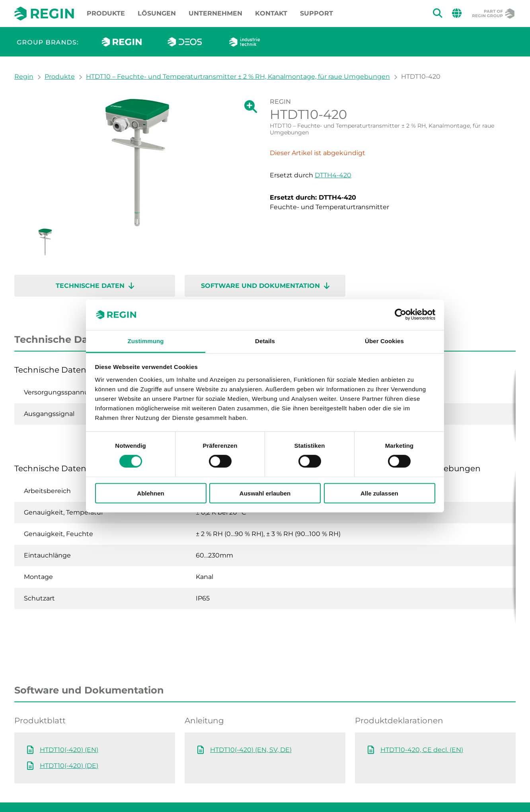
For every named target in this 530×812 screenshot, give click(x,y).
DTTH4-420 (333, 175)
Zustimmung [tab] (146, 341)
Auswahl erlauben (265, 493)
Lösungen (157, 13)
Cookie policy (136, 791)
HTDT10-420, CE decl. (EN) (422, 718)
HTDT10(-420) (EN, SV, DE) (251, 718)
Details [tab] (265, 341)
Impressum (88, 791)
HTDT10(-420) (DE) (69, 734)
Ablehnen (150, 493)
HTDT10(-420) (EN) (69, 718)
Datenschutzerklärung (199, 791)
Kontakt (271, 13)
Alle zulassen (379, 493)
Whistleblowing (36, 791)
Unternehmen (215, 13)
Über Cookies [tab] (384, 341)
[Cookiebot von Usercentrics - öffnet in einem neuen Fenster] (400, 315)
